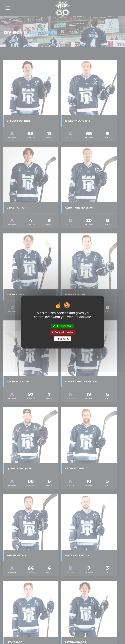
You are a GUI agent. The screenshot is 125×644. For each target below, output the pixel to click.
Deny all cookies (62, 332)
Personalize (62, 339)
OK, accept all (62, 326)
